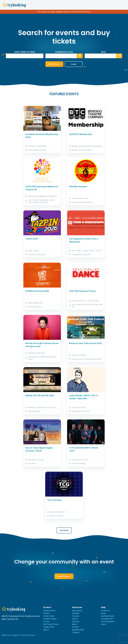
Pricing (46, 621)
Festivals (76, 621)
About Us (6, 635)
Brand (103, 624)
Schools (75, 627)
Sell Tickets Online (51, 624)
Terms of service (28, 635)
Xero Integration (108, 621)
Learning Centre (108, 616)
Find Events (54, 64)
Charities (76, 613)
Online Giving (49, 616)
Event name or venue (25, 52)
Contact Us (105, 610)
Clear (74, 64)
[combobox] (64, 56)
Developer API (107, 619)
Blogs (103, 613)
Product (46, 613)
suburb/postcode (64, 52)
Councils (76, 616)
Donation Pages (50, 619)
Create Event (64, 576)
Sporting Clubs (78, 630)
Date (103, 52)
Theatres (76, 632)
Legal (15, 635)
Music (74, 624)
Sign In (46, 630)
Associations (77, 610)
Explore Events (49, 610)
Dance (75, 619)
